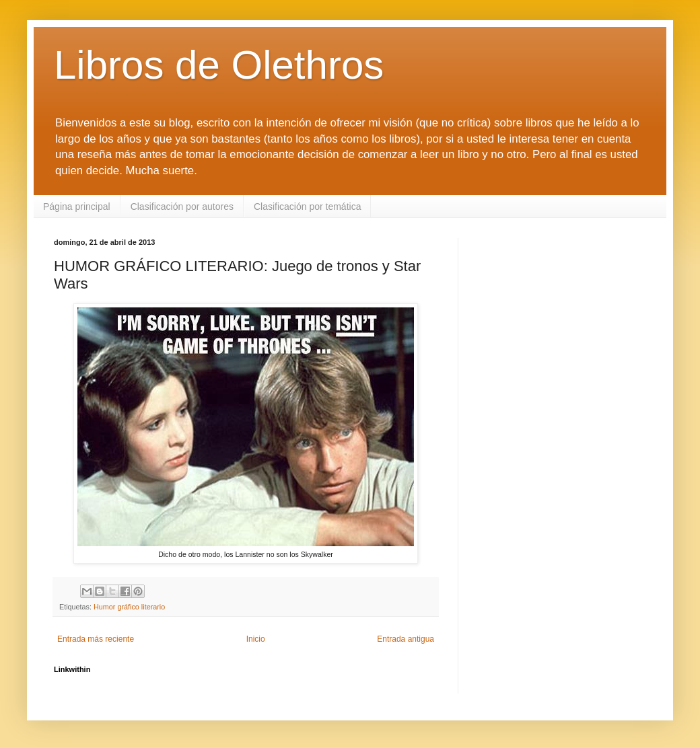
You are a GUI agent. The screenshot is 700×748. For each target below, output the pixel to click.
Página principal (77, 207)
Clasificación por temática (308, 207)
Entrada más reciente (96, 639)
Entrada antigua (406, 639)
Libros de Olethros (219, 65)
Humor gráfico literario (129, 607)
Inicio (256, 639)
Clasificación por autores (182, 207)
